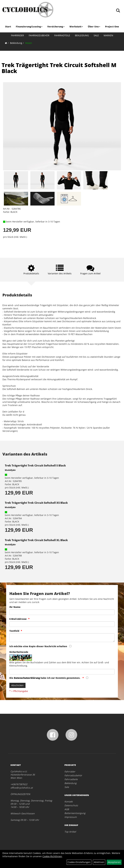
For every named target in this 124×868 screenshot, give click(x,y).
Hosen (29, 43)
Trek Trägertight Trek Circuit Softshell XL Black (36, 540)
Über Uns (94, 27)
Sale (96, 35)
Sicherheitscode (19, 652)
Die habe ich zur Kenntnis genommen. (45, 678)
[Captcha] (62, 672)
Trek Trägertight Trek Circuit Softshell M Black (59, 68)
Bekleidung (82, 35)
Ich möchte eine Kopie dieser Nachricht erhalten (38, 646)
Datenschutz (71, 805)
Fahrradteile (62, 35)
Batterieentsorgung (75, 813)
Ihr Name (15, 607)
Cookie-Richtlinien (52, 856)
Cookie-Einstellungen (79, 862)
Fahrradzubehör (39, 35)
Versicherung (56, 27)
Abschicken (17, 685)
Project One (112, 27)
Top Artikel (70, 832)
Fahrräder (17, 35)
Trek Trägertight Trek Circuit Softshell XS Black (36, 503)
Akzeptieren (114, 862)
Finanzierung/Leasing (29, 27)
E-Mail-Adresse (18, 619)
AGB (67, 809)
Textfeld (14, 631)
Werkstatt (76, 27)
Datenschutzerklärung (27, 678)
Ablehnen (99, 862)
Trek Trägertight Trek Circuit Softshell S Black (35, 466)
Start (8, 27)
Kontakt (69, 802)
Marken (108, 35)
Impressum (71, 817)
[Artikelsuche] (118, 11)
